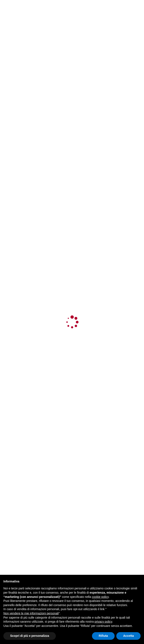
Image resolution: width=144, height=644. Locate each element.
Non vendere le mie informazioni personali (31, 613)
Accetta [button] (128, 636)
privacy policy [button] (103, 622)
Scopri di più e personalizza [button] (30, 636)
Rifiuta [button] (103, 636)
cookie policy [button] (100, 597)
